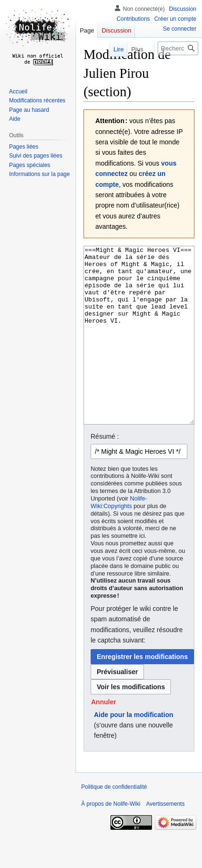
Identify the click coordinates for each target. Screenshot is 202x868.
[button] (104, 737)
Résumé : (105, 472)
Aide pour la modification (134, 750)
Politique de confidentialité (114, 822)
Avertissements (165, 839)
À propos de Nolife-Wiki (111, 839)
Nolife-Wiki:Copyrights (119, 538)
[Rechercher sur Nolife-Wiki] (178, 48)
